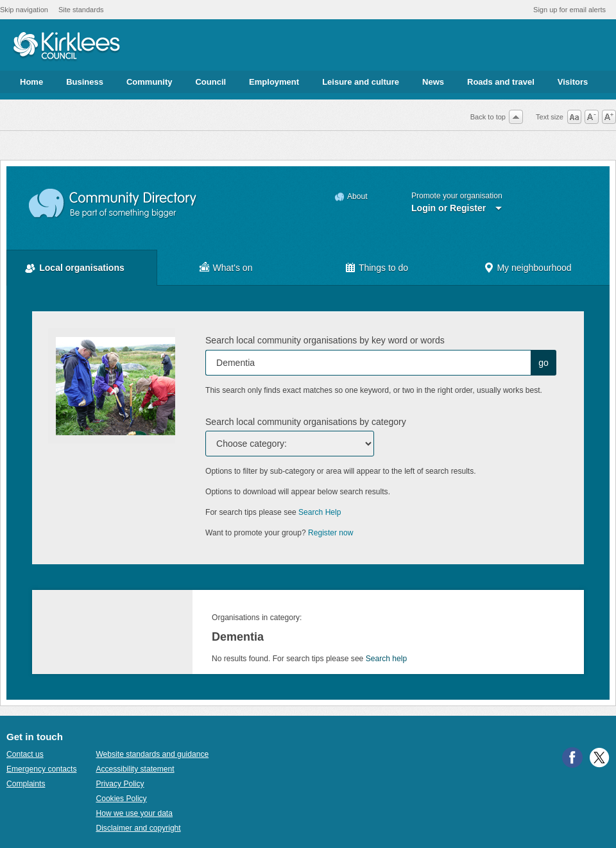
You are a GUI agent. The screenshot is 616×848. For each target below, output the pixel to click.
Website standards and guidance (152, 754)
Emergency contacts (41, 769)
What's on (233, 268)
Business (85, 82)
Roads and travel (501, 82)
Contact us (25, 754)
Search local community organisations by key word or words (325, 340)
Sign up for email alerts (569, 10)
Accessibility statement (135, 769)
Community (150, 82)
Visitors (573, 82)
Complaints (26, 784)
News (433, 82)
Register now (331, 533)
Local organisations (82, 268)
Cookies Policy (121, 799)
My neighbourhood (534, 268)
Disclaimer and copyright (138, 828)
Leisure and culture (361, 82)
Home (31, 82)
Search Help (320, 512)
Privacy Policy (120, 784)
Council (210, 82)
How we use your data (134, 813)
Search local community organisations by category (306, 422)
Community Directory (113, 204)
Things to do (383, 268)
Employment (274, 82)
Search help (386, 659)
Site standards (81, 10)
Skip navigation (24, 10)
